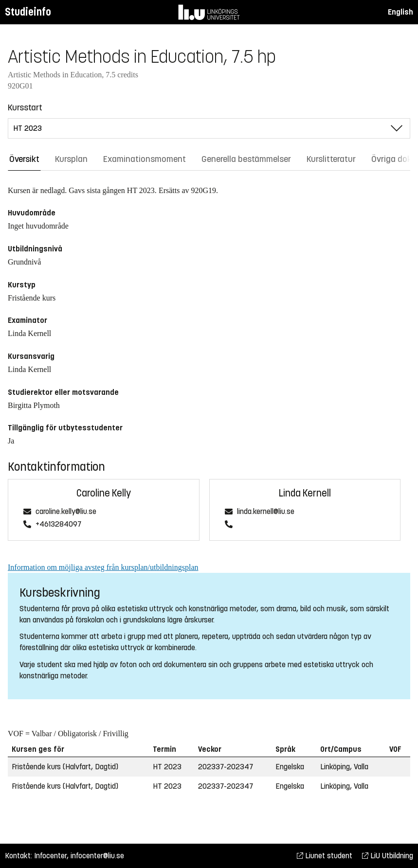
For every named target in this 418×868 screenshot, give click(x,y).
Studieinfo (28, 12)
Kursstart (25, 107)
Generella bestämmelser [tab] (246, 159)
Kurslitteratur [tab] (331, 159)
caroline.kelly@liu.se (66, 512)
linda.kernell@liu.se (266, 512)
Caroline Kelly (104, 493)
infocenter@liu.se (97, 856)
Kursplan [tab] (71, 159)
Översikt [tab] (24, 159)
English (400, 12)
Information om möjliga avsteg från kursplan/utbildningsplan (103, 567)
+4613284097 (58, 524)
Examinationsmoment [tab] (145, 159)
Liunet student (325, 856)
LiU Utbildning (388, 856)
